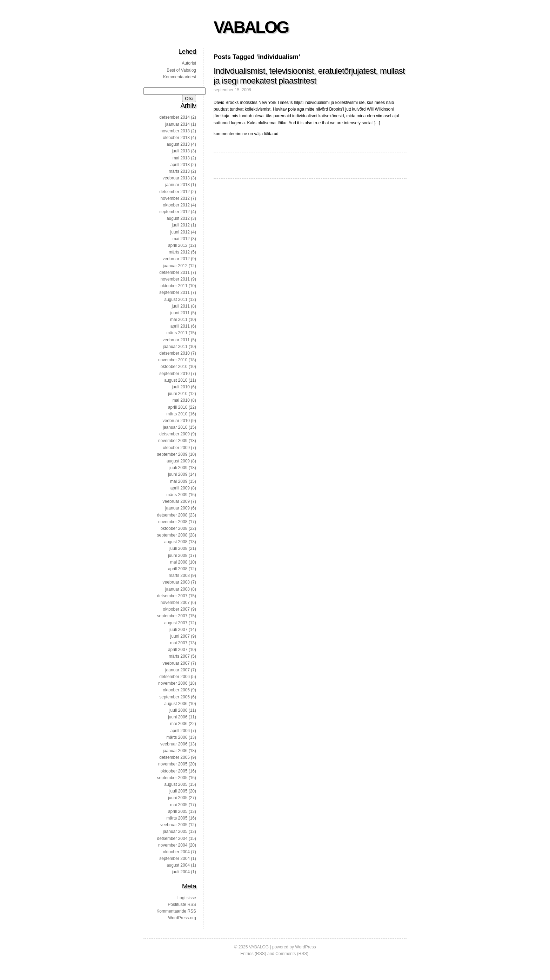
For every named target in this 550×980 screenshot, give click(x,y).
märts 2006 (177, 737)
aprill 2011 (180, 326)
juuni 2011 (180, 313)
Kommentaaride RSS (176, 911)
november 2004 (173, 845)
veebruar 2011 (176, 340)
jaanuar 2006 (175, 751)
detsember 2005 (175, 757)
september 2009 (172, 454)
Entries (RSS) (253, 954)
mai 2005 (179, 805)
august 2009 (178, 461)
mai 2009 (179, 481)
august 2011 (176, 300)
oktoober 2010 (174, 367)
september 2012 (175, 212)
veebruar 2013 (176, 178)
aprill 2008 (178, 569)
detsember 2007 (172, 596)
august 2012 (178, 218)
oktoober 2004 (176, 852)
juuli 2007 (178, 630)
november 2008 (173, 522)
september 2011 (175, 292)
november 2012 (175, 198)
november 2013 (175, 131)
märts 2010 (177, 414)
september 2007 (172, 616)
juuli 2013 (181, 151)
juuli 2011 (181, 306)
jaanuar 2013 (177, 185)
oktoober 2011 (174, 286)
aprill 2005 (178, 811)
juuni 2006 (178, 717)
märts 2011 (177, 333)
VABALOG (251, 27)
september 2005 (172, 778)
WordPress (305, 947)
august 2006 (176, 704)
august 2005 (176, 784)
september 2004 (175, 859)
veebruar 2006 (174, 744)
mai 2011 (179, 320)
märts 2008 (179, 575)
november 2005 (173, 764)
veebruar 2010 (176, 421)
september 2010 (175, 374)
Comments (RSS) (292, 954)
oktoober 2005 (174, 771)
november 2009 (173, 441)
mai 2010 (181, 400)
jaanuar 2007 (177, 670)
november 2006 (173, 683)
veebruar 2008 (176, 582)
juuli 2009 (178, 468)
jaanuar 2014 (177, 124)
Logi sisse (187, 898)
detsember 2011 (175, 272)
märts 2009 (177, 495)
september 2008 (172, 535)
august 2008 (176, 542)
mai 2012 (181, 239)
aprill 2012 (178, 245)
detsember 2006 (175, 677)
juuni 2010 (178, 394)
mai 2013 (181, 158)
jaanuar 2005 (175, 831)
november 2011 (175, 279)
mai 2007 (179, 643)
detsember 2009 (175, 434)
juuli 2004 (181, 872)
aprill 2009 (180, 488)
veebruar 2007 (176, 663)
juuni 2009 (178, 474)
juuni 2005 (178, 798)
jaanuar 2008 (177, 589)
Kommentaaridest (180, 77)
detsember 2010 (175, 353)
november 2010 (173, 360)
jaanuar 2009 (177, 508)
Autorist (189, 63)
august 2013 (178, 144)
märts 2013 (179, 171)
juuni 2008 (178, 555)
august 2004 (178, 865)
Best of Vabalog (181, 70)
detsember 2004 (172, 838)
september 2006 (175, 697)
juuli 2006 (178, 710)
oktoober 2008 (174, 528)
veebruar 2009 (176, 501)
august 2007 (176, 623)
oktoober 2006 (176, 690)
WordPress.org (182, 918)
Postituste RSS (182, 905)
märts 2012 (179, 252)
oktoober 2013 (176, 138)
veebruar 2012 (176, 259)
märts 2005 (177, 818)
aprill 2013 (180, 165)
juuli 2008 (178, 548)
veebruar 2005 (174, 825)
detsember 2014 (175, 117)
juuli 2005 (178, 791)
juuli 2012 (181, 225)
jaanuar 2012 (175, 266)
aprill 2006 (180, 731)
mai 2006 (179, 724)
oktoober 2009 (176, 448)
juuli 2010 (181, 387)
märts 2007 (179, 656)
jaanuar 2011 (175, 347)
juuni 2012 (180, 232)
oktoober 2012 (176, 205)
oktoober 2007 (176, 609)
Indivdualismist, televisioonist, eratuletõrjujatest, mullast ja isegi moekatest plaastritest (309, 76)
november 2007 (175, 603)
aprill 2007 (178, 650)
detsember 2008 (172, 515)
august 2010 (176, 380)
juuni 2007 (180, 636)
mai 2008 (179, 562)
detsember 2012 (175, 192)
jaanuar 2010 (175, 427)
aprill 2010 (178, 407)
